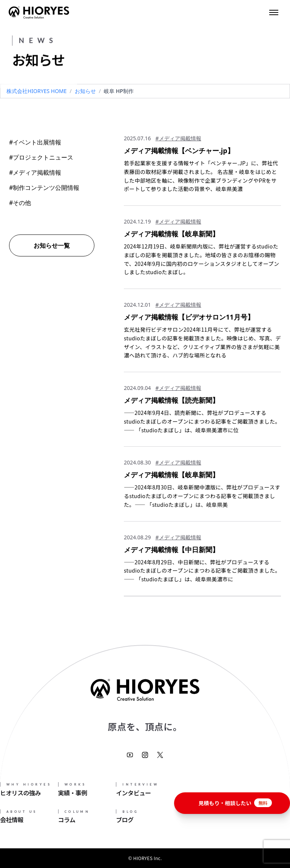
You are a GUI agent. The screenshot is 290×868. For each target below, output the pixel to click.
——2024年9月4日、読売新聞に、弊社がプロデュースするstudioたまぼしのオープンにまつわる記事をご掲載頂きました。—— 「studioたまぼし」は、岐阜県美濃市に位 (202, 421)
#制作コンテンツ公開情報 (44, 188)
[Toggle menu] (274, 12)
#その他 (20, 203)
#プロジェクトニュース (41, 157)
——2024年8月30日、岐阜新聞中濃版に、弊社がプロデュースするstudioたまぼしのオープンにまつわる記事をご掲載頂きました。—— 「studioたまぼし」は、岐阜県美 (202, 496)
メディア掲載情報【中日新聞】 (171, 550)
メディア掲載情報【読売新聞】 (171, 400)
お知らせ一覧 (52, 245)
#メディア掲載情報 (35, 172)
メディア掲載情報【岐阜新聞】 (171, 234)
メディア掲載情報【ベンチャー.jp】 (179, 151)
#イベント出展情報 (35, 142)
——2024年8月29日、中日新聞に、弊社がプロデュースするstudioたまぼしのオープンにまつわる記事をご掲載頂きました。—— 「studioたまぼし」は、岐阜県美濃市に (202, 571)
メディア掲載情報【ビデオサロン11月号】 (189, 317)
